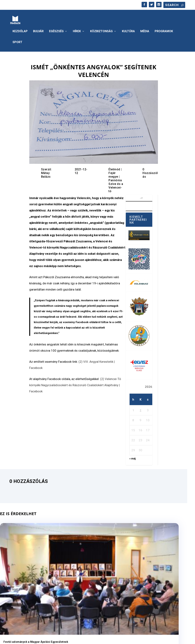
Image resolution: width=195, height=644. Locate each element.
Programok (164, 30)
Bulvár (38, 30)
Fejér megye (113, 174)
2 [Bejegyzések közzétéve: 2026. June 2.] (140, 409)
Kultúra (128, 30)
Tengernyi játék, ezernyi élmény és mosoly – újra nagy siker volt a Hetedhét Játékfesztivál (157, 567)
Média (145, 30)
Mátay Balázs (46, 174)
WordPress (62, 639)
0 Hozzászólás (150, 172)
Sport (17, 41)
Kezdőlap (20, 30)
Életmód (114, 168)
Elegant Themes (30, 639)
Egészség (56, 30)
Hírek (77, 30)
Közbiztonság (101, 30)
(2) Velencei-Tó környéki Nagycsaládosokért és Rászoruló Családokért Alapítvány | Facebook (75, 384)
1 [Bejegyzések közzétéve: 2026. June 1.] (133, 409)
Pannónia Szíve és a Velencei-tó (116, 185)
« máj (133, 457)
